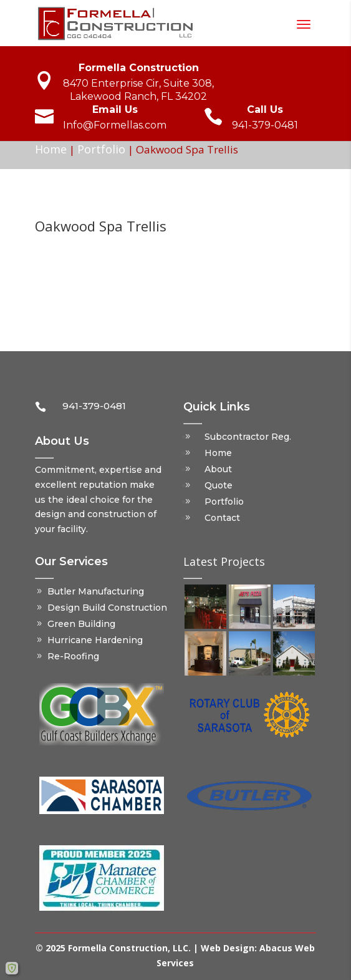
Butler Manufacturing (96, 591)
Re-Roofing (73, 656)
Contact (222, 518)
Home (51, 149)
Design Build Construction (107, 608)
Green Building (81, 624)
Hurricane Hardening (95, 640)
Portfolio (101, 149)
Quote (219, 485)
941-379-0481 (265, 125)
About (218, 469)
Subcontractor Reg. (248, 437)
